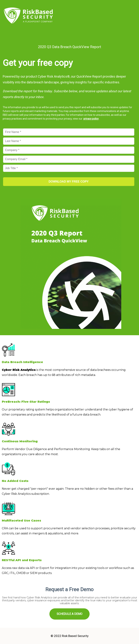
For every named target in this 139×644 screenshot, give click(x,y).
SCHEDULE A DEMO (69, 614)
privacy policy (91, 119)
